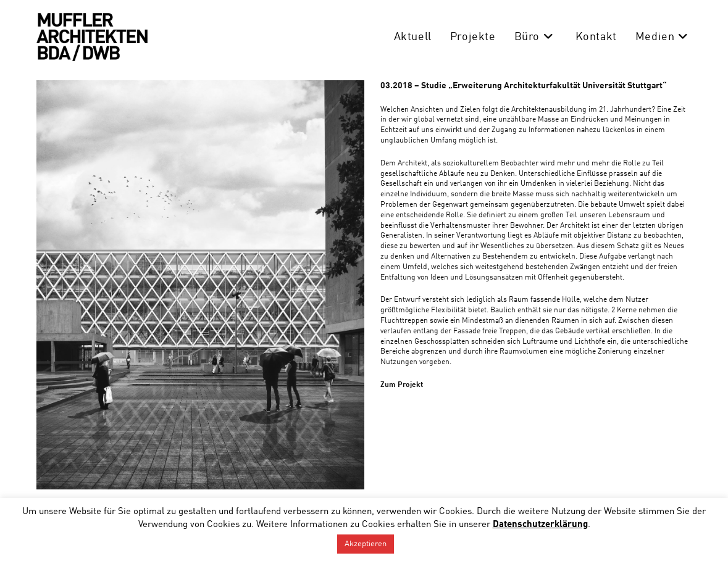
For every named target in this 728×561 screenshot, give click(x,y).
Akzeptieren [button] (366, 544)
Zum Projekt (402, 385)
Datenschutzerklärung (540, 525)
